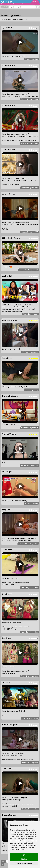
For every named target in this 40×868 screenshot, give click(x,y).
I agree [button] (24, 855)
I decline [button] (24, 859)
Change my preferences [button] (24, 863)
